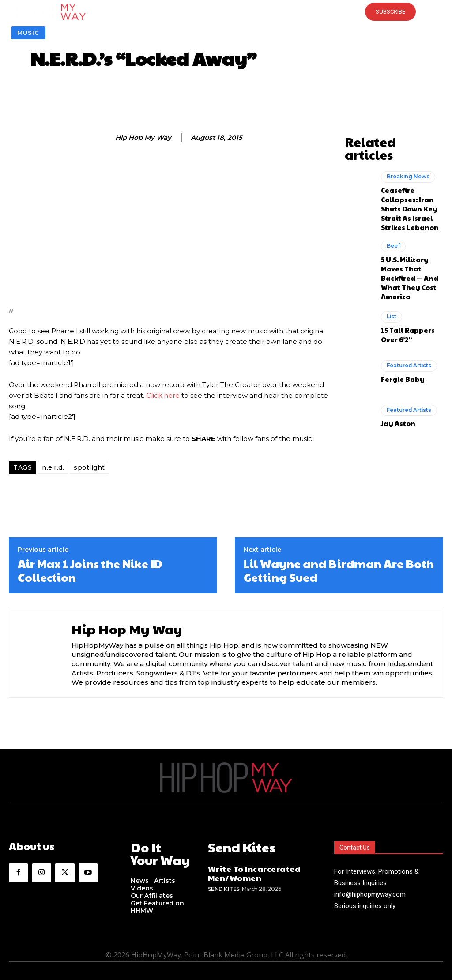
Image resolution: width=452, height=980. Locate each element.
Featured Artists (407, 317)
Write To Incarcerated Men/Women (245, 869)
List (391, 268)
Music (28, 33)
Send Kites (224, 882)
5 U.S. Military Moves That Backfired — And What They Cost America (412, 236)
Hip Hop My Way (143, 138)
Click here (163, 395)
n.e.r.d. (53, 467)
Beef (393, 213)
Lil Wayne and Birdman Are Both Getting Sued (339, 570)
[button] (226, 12)
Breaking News (406, 161)
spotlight (89, 467)
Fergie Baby (399, 328)
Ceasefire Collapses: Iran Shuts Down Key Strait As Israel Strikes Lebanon (411, 184)
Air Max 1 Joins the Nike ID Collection (90, 570)
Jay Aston (395, 373)
